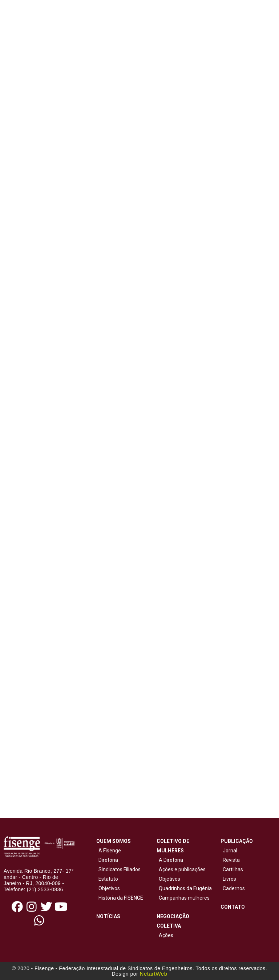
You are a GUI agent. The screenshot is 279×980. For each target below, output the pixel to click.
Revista (231, 860)
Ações (165, 935)
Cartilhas (233, 869)
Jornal (230, 851)
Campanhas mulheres (183, 898)
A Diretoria (170, 860)
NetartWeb (154, 974)
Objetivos (108, 888)
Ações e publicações (181, 869)
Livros (229, 879)
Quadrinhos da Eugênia (184, 888)
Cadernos (234, 888)
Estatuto (107, 879)
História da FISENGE (120, 898)
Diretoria (107, 860)
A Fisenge (109, 851)
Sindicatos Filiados (118, 869)
